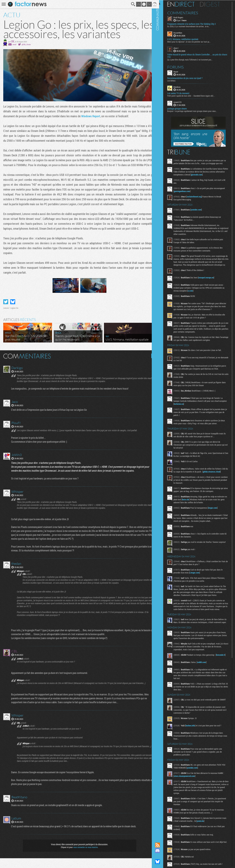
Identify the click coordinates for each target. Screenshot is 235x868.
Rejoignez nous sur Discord (162, 851)
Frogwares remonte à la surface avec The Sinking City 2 (196, 24)
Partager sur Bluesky (13, 312)
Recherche (131, 4)
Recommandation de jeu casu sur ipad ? (190, 78)
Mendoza (182, 87)
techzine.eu (192, 410)
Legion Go (14, 318)
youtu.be (210, 844)
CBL (13, 41)
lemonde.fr (183, 679)
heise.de (201, 508)
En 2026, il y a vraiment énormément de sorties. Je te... (193, 26)
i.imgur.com (199, 585)
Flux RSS (162, 845)
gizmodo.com (211, 177)
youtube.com (201, 212)
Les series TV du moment (183, 93)
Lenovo (6, 318)
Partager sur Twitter (6, 312)
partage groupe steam (182, 108)
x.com (198, 296)
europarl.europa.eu (211, 283)
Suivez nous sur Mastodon (162, 856)
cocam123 (182, 102)
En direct (186, 4)
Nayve (181, 71)
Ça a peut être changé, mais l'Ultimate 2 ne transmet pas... (195, 59)
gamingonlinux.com (198, 194)
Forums (180, 67)
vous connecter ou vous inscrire (84, 857)
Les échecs (176, 80)
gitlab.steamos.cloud (187, 480)
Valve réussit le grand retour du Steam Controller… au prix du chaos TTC (199, 56)
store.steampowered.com (190, 799)
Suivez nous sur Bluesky (162, 862)
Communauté (162, 418)
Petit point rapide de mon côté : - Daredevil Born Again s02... (196, 96)
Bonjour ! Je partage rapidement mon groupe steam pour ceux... (197, 111)
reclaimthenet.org (199, 199)
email (14, 44)
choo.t (181, 48)
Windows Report (91, 116)
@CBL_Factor (26, 44)
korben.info (195, 749)
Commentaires (188, 13)
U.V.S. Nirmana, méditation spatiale (188, 39)
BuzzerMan (183, 33)
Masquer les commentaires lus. (151, 366)
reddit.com (206, 684)
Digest (215, 4)
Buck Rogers (183, 17)
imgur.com (218, 516)
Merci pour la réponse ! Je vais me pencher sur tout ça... (194, 42)
